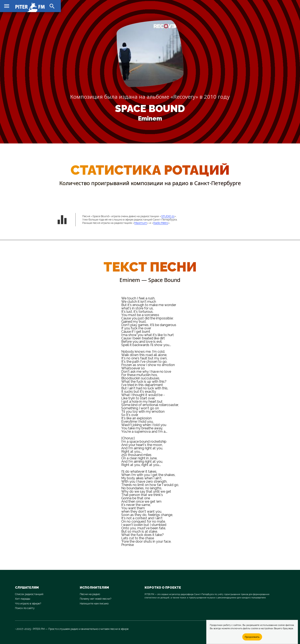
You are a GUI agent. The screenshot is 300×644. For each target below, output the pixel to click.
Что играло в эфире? (28, 604)
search (52, 6)
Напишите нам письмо (94, 604)
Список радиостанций (29, 594)
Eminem (150, 118)
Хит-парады (23, 599)
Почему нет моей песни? (96, 599)
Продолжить (252, 637)
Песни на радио (90, 594)
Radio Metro (161, 223)
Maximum (141, 223)
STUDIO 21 (168, 216)
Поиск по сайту (25, 608)
